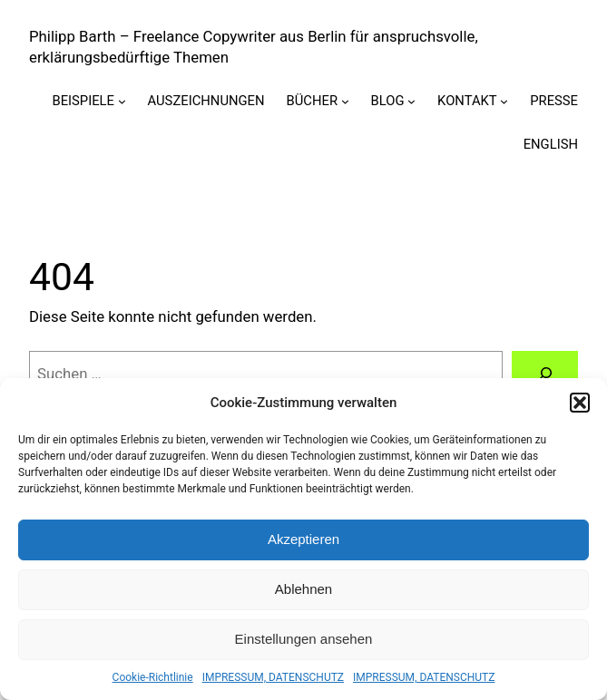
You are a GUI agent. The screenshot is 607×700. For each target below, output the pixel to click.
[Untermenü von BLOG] (411, 101)
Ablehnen (303, 589)
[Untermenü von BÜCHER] (345, 101)
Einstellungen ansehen (304, 639)
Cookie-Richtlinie (153, 677)
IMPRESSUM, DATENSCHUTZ (273, 677)
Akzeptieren (303, 539)
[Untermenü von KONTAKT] (504, 101)
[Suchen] (545, 374)
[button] (580, 403)
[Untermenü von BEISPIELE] (122, 101)
